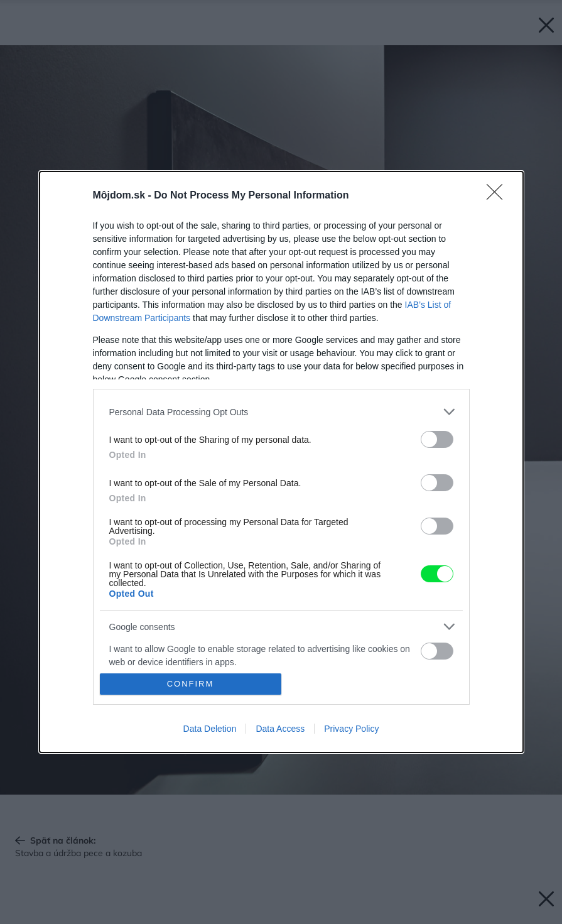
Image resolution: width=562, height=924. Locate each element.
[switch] (437, 439)
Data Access (280, 729)
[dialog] (281, 462)
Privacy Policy (351, 729)
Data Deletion (210, 729)
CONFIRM (191, 684)
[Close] (499, 196)
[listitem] (281, 412)
